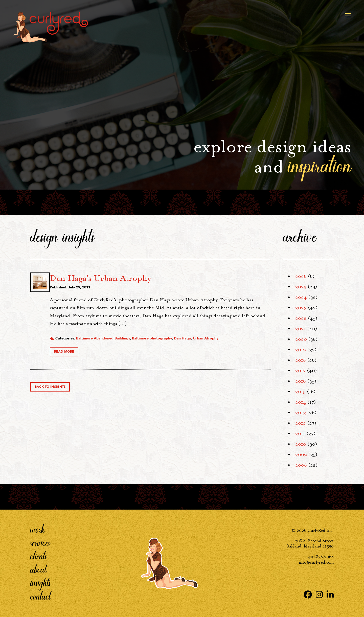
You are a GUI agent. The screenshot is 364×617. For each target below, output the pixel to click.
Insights (41, 583)
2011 (300, 433)
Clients (39, 556)
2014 (301, 402)
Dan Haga (239, 344)
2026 (301, 276)
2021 (301, 329)
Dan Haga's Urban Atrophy (157, 278)
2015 (300, 392)
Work (38, 529)
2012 (301, 423)
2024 (301, 297)
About (38, 569)
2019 (301, 350)
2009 (301, 454)
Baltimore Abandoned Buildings (159, 344)
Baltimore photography (208, 344)
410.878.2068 (321, 557)
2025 (301, 287)
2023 (301, 308)
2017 (300, 371)
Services (40, 543)
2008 (301, 465)
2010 (301, 444)
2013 (301, 413)
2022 (301, 318)
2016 (301, 381)
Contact (41, 596)
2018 (301, 360)
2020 (301, 339)
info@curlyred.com (316, 562)
